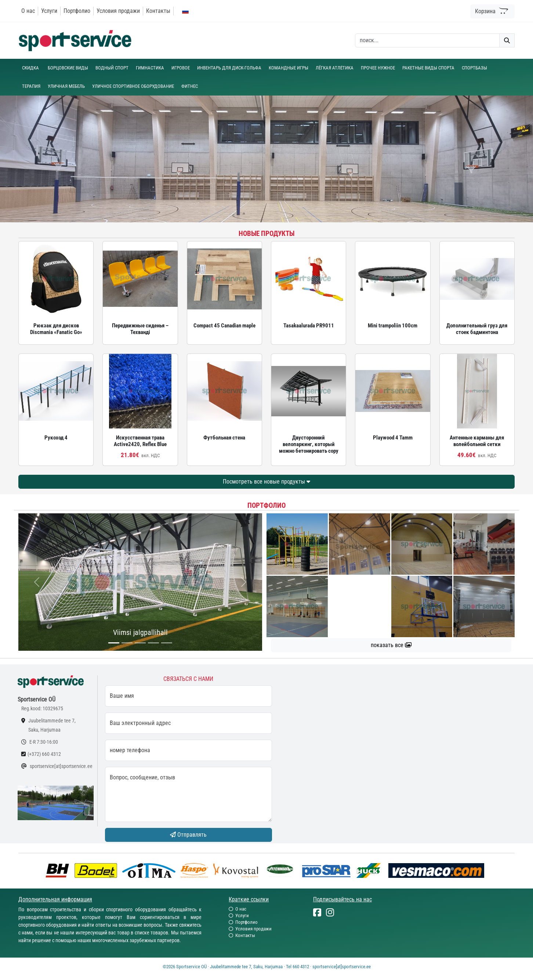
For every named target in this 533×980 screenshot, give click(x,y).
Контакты (158, 11)
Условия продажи (118, 11)
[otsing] (427, 40)
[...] (114, 643)
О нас (28, 11)
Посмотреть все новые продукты (266, 482)
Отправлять (188, 835)
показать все (391, 645)
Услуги (49, 11)
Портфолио (77, 11)
